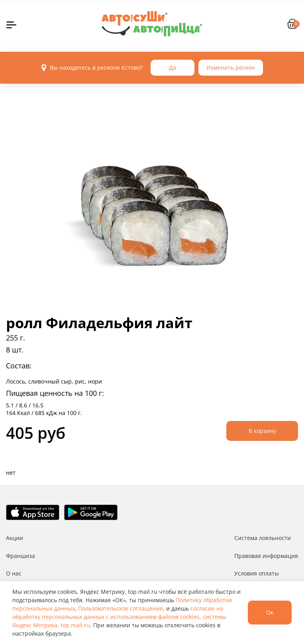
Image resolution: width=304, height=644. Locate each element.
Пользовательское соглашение (121, 608)
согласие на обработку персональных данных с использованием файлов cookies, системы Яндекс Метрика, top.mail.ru (119, 617)
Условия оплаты (257, 573)
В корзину (262, 431)
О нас (14, 573)
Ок (270, 612)
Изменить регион (231, 68)
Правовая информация (266, 556)
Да (173, 68)
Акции (15, 538)
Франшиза (21, 556)
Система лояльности (263, 538)
